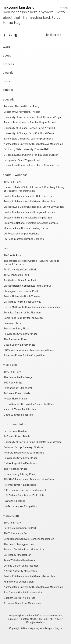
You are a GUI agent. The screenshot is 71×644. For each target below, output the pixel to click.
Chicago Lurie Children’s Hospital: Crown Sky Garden (34, 207)
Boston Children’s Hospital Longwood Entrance (30, 212)
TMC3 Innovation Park (16, 275)
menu (64, 8)
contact (8, 90)
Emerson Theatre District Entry (21, 107)
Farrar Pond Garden (15, 431)
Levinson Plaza (12, 323)
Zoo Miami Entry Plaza (16, 329)
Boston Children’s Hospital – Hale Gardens (28, 196)
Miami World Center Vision (19, 582)
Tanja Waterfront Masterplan (20, 560)
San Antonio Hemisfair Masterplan (23, 593)
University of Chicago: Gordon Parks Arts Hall (29, 128)
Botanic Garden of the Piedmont (22, 566)
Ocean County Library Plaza (20, 345)
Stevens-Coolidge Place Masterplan (24, 550)
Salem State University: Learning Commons (28, 139)
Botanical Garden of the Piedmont (23, 313)
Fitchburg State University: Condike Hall (26, 149)
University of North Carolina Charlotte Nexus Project (33, 117)
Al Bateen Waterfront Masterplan (22, 603)
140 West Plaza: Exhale (17, 393)
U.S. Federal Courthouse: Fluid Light (24, 496)
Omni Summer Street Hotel (19, 415)
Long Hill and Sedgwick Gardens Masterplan (29, 539)
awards (8, 73)
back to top (56, 35)
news (7, 81)
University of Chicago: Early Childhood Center (29, 134)
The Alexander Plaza (16, 340)
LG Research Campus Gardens (21, 234)
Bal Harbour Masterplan (18, 555)
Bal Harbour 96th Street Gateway (22, 302)
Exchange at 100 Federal (18, 388)
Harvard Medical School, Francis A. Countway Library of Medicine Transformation (34, 189)
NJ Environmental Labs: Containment (25, 490)
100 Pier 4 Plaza (13, 383)
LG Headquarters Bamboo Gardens (24, 239)
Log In (58, 628)
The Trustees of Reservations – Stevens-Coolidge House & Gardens (31, 263)
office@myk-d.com (35, 623)
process (8, 64)
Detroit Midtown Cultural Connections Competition (32, 307)
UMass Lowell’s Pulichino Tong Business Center (31, 155)
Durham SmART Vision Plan (20, 598)
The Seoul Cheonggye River (19, 544)
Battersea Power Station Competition (24, 356)
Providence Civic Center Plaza (21, 334)
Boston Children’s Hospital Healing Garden (28, 218)
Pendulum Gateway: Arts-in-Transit (24, 453)
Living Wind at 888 (14, 501)
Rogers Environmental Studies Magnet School (30, 123)
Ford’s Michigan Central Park (20, 270)
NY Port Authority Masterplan (20, 571)
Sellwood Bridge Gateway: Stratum (23, 448)
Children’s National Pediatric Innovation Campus (31, 223)
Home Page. (13, 23)
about (7, 56)
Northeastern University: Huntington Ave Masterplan (33, 144)
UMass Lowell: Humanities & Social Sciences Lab (31, 166)
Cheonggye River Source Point (21, 291)
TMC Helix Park (12, 182)
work (6, 47)
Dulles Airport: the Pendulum (20, 463)
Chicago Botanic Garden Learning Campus (28, 286)
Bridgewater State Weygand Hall (22, 160)
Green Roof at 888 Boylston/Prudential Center (30, 404)
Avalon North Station (15, 399)
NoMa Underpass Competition (21, 507)
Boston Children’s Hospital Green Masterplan (29, 202)
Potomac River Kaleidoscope (20, 485)
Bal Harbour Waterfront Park (20, 281)
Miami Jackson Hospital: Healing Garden (27, 228)
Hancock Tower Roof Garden (20, 410)
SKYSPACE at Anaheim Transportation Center (29, 350)
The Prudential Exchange (18, 377)
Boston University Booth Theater (22, 112)
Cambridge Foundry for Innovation (23, 318)
